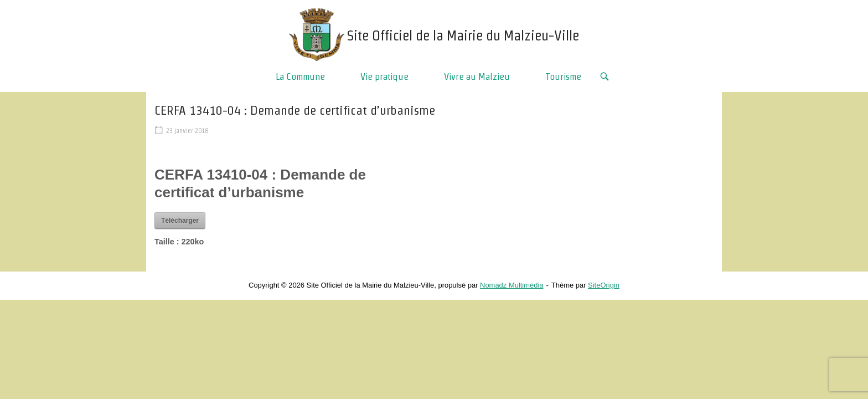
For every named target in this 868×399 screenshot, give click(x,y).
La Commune (300, 76)
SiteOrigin (604, 285)
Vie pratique (384, 76)
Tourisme (563, 76)
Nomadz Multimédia (512, 285)
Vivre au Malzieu (477, 76)
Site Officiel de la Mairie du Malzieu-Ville (463, 35)
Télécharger (180, 221)
